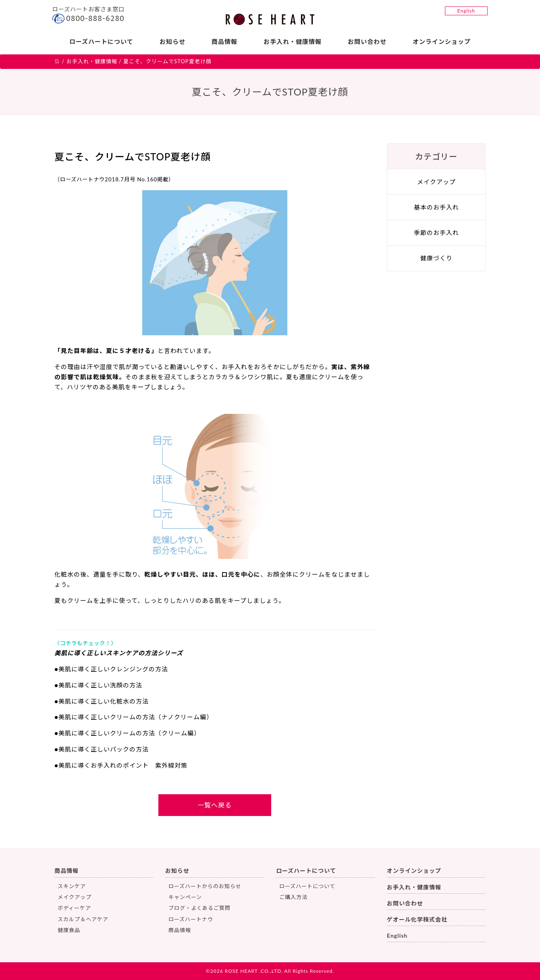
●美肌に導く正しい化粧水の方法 (102, 701)
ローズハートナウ (191, 919)
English (466, 11)
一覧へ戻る (215, 805)
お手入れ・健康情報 (293, 42)
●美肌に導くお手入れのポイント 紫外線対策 (121, 765)
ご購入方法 (293, 897)
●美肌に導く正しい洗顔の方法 (98, 685)
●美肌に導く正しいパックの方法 (102, 749)
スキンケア (72, 886)
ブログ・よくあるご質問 (199, 908)
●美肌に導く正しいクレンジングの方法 (111, 669)
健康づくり (436, 258)
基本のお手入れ (436, 207)
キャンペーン (185, 897)
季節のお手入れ (436, 233)
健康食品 (69, 930)
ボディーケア (74, 908)
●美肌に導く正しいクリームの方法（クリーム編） (127, 733)
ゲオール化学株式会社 (417, 919)
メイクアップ (436, 182)
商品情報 (224, 42)
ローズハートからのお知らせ (205, 886)
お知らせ (172, 42)
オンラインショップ (442, 42)
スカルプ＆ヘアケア (83, 919)
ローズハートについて (101, 42)
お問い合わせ (367, 42)
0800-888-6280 (95, 18)
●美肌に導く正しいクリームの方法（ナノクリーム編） (134, 717)
